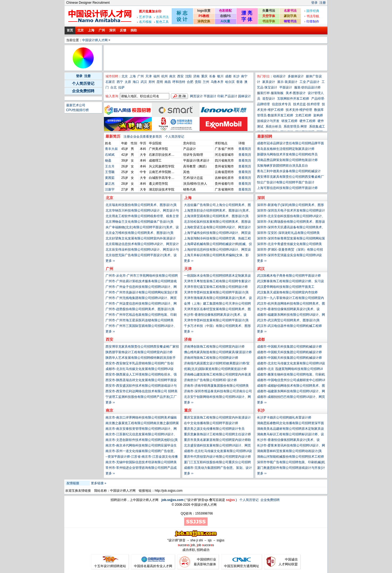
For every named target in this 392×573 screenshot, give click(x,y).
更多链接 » (99, 483)
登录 (314, 3)
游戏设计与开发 (268, 121)
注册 (323, 3)
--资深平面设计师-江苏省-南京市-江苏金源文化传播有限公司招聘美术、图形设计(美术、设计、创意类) (142, 457)
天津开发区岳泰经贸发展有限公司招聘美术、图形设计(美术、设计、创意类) (217, 310)
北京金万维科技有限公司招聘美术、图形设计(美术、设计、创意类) (140, 233)
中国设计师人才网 (95, 40)
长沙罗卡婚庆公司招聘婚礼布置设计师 (284, 418)
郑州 (152, 82)
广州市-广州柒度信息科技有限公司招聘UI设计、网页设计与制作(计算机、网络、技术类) (141, 304)
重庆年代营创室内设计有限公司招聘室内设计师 (217, 457)
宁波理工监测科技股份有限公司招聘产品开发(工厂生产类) (141, 397)
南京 (172, 76)
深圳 (112, 30)
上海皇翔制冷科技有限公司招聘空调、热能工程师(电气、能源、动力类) (217, 239)
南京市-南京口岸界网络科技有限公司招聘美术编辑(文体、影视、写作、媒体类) (141, 418)
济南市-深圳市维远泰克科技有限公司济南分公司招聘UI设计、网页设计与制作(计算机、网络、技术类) (218, 392)
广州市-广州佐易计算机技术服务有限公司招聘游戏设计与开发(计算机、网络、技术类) (141, 282)
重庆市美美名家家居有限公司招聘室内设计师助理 (217, 440)
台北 (113, 87)
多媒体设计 (296, 76)
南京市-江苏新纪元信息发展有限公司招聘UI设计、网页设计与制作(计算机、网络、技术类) (141, 435)
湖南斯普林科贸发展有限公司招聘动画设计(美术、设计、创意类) (289, 452)
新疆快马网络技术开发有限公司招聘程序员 (287, 154)
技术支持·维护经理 (299, 110)
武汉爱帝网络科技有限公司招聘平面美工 (286, 287)
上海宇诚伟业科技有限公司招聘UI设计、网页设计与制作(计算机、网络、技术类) (217, 233)
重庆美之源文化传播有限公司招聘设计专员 (214, 429)
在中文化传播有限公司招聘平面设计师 (211, 423)
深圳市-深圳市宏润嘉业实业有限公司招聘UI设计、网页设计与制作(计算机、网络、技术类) (289, 256)
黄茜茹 (110, 178)
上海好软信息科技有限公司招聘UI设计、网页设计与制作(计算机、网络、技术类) (217, 250)
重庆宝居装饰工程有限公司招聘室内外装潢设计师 (217, 418)
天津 (149, 76)
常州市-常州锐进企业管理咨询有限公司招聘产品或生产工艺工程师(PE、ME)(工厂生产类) (141, 468)
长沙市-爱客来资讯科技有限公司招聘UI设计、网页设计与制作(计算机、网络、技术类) (291, 446)
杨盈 (108, 161)
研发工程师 (289, 121)
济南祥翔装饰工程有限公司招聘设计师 (211, 358)
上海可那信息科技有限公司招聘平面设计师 (287, 188)
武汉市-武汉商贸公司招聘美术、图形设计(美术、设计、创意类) (288, 321)
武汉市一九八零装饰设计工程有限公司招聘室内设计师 (290, 298)
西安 (180, 76)
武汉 (144, 82)
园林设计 (245, 96)
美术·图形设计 (296, 93)
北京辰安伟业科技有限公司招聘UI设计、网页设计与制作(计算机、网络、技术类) (142, 250)
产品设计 (231, 96)
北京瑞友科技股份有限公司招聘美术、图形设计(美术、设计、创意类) (141, 205)
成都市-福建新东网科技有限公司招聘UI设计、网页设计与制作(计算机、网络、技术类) (291, 315)
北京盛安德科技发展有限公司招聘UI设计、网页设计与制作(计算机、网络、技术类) (217, 446)
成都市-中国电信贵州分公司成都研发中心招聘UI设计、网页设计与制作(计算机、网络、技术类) (291, 381)
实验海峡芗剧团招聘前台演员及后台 (283, 166)
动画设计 (279, 76)
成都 (228, 76)
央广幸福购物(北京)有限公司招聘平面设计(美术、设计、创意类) (142, 228)
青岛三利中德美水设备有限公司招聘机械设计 (289, 171)
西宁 (120, 82)
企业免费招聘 (83, 91)
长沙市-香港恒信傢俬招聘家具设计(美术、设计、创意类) (288, 310)
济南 (196, 76)
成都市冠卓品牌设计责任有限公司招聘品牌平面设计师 (290, 144)
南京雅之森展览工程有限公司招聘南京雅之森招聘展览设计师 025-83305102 (142, 424)
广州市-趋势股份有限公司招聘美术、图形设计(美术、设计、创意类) (140, 310)
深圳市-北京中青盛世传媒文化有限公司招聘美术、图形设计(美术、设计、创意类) (289, 245)
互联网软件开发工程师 (293, 99)
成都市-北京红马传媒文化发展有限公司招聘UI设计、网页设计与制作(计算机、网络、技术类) (291, 364)
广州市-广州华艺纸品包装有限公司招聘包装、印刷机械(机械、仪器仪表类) (141, 315)
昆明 (160, 82)
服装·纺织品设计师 (307, 87)
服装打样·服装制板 (270, 93)
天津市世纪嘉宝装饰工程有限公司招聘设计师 (216, 287)
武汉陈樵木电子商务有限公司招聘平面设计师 (289, 276)
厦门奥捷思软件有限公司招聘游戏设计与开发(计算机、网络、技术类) (291, 468)
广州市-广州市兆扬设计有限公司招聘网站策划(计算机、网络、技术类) (142, 293)
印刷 (221, 96)
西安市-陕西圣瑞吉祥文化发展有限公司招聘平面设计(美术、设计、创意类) (141, 381)
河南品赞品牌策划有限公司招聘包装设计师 (287, 160)
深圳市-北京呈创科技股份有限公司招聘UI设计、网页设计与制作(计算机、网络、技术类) (291, 217)
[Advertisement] (201, 58)
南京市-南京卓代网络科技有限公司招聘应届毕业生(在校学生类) (141, 446)
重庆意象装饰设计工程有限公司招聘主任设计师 (217, 434)
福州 (157, 76)
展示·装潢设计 (287, 82)
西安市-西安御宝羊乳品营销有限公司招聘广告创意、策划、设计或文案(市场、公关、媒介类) (140, 364)
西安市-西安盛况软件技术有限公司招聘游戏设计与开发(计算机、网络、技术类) (141, 386)
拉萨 (121, 87)
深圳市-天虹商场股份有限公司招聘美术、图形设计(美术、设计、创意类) (291, 222)
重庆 (204, 76)
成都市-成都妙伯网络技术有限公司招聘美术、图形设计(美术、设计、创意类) (291, 386)
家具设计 (269, 82)
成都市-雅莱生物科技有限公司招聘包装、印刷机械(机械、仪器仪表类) (291, 375)
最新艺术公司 (76, 105)
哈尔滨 (230, 82)
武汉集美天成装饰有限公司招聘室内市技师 (287, 292)
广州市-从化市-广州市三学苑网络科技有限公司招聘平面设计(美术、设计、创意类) (142, 276)
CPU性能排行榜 (77, 110)
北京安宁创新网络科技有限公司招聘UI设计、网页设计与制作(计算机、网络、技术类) (217, 397)
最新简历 (113, 136)
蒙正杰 (110, 184)
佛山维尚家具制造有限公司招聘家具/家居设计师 (218, 352)
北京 (81, 30)
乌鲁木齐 (217, 82)
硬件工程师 (307, 121)
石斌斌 (110, 155)
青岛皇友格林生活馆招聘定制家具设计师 (286, 149)
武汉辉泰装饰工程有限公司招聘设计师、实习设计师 (290, 282)
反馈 (123, 30)
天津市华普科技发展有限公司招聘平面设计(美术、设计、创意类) (216, 293)
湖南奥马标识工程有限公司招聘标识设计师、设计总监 (290, 435)
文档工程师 (303, 115)
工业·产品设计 (309, 82)
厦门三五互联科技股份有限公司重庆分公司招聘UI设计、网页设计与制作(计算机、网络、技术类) (217, 463)
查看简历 (245, 149)
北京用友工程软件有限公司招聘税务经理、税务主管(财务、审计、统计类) (142, 217)
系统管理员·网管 (295, 127)
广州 (102, 30)
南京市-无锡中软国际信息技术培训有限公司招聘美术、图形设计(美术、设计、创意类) (141, 463)
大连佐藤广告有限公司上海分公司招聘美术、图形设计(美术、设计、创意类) (217, 205)
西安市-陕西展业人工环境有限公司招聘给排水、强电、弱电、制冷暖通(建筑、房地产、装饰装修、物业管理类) (141, 375)
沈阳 (188, 76)
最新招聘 (265, 136)
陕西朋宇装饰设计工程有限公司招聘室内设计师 (139, 352)
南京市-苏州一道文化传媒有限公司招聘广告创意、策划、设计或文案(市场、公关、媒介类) (141, 452)
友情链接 (73, 483)
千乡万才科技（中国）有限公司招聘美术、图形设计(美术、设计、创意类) (217, 326)
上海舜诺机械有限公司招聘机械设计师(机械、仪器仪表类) (218, 245)
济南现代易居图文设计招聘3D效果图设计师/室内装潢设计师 (217, 364)
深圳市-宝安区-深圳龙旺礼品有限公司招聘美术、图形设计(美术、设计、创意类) (288, 233)
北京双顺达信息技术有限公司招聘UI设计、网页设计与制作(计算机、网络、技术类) (142, 245)
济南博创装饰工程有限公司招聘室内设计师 (214, 347)
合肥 (190, 82)
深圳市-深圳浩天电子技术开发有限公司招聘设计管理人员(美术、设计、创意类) (291, 211)
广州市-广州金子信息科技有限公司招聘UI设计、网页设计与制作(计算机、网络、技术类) (141, 287)
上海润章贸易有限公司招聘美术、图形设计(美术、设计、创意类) (216, 217)
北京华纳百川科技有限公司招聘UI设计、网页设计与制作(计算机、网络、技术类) (142, 211)
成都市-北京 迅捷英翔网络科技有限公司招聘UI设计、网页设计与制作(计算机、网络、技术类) (290, 369)
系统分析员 (273, 127)
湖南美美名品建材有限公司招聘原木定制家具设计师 (290, 429)
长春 (212, 76)
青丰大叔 (111, 149)
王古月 (110, 166)
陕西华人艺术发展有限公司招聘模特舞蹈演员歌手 (141, 358)
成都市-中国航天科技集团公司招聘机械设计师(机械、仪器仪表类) (289, 347)
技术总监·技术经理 (306, 104)
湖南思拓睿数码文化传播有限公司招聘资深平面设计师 (290, 424)
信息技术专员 (281, 104)
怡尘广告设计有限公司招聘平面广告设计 (286, 182)
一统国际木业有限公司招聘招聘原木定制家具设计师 (217, 276)
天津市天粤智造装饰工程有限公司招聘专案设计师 (217, 282)
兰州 (206, 82)
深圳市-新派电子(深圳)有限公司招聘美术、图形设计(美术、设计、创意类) (290, 205)
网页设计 (196, 96)
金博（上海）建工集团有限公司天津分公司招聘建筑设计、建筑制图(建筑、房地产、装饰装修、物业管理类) (218, 304)
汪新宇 (110, 189)
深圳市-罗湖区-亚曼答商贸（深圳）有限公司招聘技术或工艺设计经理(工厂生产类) (290, 250)
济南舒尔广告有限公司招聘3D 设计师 (210, 380)
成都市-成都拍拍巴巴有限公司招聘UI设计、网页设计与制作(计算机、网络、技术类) (291, 397)
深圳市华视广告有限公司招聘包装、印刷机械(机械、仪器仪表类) (291, 463)
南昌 (168, 82)
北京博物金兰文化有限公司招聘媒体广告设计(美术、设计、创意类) (140, 222)
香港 (239, 82)
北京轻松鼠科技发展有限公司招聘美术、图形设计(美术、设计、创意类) (217, 222)
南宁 (244, 76)
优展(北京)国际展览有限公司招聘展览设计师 (215, 369)
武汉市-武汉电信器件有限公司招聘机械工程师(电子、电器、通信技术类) (289, 326)
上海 (91, 30)
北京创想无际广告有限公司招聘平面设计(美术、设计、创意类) (141, 256)
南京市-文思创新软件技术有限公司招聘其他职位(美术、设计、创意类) (142, 440)
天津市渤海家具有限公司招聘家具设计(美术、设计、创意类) (218, 298)
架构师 (318, 115)
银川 (220, 76)
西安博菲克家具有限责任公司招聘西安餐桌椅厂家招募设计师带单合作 (290, 177)
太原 (128, 82)
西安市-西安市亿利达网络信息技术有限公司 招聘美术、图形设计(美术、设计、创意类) (142, 392)
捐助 (134, 30)
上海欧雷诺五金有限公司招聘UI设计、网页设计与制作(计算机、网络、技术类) (217, 228)
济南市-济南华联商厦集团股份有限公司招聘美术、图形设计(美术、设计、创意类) (216, 386)
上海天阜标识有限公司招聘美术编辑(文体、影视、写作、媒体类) (216, 256)
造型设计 (269, 99)
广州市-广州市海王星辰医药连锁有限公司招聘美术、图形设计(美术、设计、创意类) (140, 321)
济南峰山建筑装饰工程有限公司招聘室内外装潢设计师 (217, 375)
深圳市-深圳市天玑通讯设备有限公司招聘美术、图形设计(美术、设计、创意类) (291, 228)
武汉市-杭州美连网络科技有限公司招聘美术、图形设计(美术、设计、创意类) (291, 304)
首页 (70, 30)
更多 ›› (262, 261)
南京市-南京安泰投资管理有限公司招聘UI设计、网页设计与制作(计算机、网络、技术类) (141, 429)
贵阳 (198, 82)
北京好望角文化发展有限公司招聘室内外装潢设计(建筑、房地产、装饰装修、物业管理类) (141, 239)
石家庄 (110, 82)
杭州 (165, 76)
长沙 (236, 76)
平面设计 (210, 96)
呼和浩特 (179, 82)
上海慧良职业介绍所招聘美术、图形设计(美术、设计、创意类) (218, 211)
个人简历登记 (83, 83)
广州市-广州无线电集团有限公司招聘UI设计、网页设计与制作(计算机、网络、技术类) (141, 298)
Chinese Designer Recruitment (88, 3)
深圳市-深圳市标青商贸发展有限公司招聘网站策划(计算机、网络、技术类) (291, 239)
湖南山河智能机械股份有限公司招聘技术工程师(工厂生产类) (290, 457)
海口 (136, 82)
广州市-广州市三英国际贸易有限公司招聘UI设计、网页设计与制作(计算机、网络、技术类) (141, 326)
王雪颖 (110, 172)
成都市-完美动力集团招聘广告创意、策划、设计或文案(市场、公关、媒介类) (218, 468)
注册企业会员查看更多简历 (143, 137)
